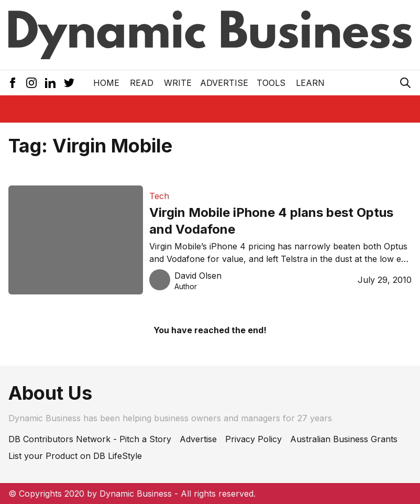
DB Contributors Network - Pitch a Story (90, 439)
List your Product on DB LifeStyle (75, 456)
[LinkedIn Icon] (50, 83)
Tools (271, 83)
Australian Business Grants (344, 439)
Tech (159, 196)
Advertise (224, 83)
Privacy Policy (253, 439)
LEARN (310, 83)
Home (106, 83)
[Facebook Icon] (13, 83)
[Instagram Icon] (31, 83)
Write (178, 83)
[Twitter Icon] (69, 83)
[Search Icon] (405, 83)
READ (142, 83)
